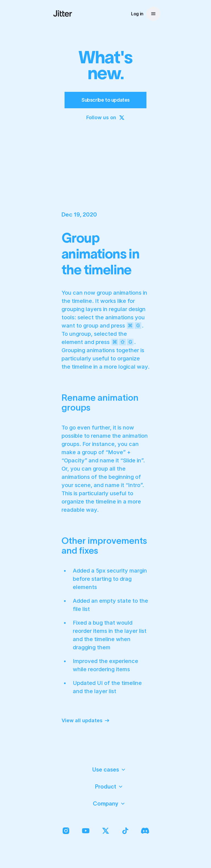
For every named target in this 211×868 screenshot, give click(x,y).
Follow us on (106, 118)
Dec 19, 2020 (79, 214)
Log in (137, 14)
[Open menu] (153, 14)
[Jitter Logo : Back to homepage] (63, 13)
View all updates (86, 721)
